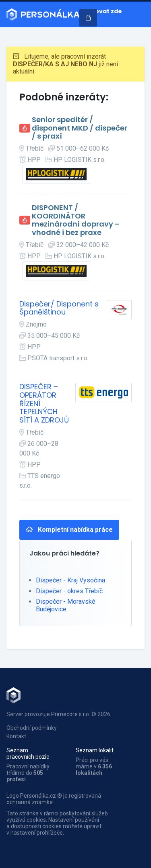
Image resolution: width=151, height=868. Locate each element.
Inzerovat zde (101, 11)
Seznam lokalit (95, 750)
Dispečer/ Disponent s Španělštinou (59, 308)
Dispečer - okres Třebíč (69, 591)
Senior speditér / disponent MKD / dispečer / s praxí (80, 128)
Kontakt (16, 736)
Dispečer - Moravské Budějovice (66, 605)
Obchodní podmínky (32, 728)
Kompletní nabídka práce (69, 530)
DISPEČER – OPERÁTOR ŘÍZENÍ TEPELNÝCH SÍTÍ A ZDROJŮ (44, 403)
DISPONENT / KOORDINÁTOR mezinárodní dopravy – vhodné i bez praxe (76, 220)
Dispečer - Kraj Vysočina (70, 580)
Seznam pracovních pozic (28, 754)
